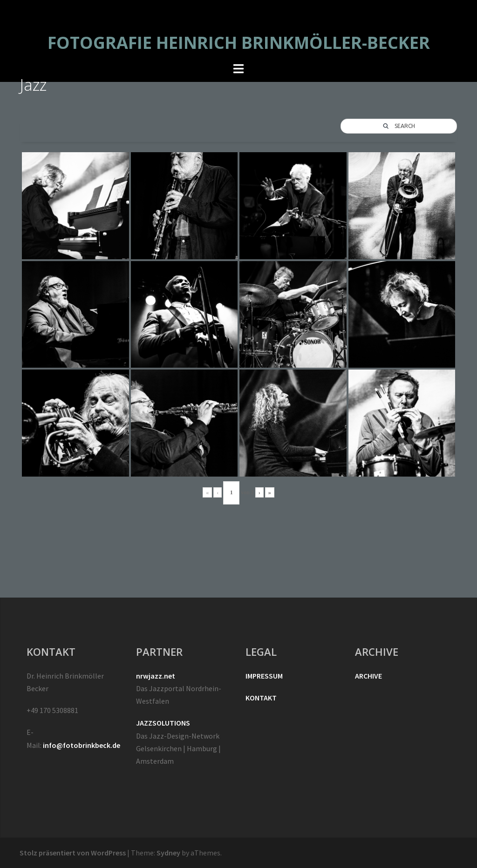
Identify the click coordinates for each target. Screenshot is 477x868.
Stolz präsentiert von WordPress (73, 853)
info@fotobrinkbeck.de (82, 745)
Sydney (168, 853)
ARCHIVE (368, 676)
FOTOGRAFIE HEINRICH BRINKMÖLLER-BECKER (239, 43)
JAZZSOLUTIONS (163, 723)
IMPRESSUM (264, 676)
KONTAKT (261, 698)
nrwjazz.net (156, 676)
